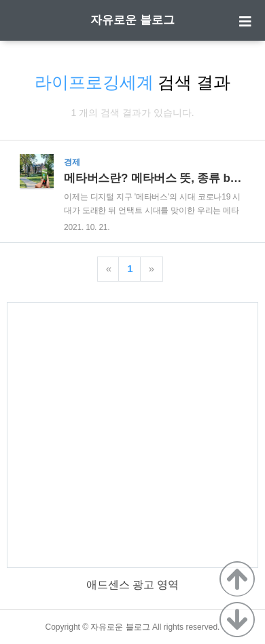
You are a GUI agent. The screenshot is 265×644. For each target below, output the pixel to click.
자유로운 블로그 (132, 20)
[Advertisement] (132, 435)
